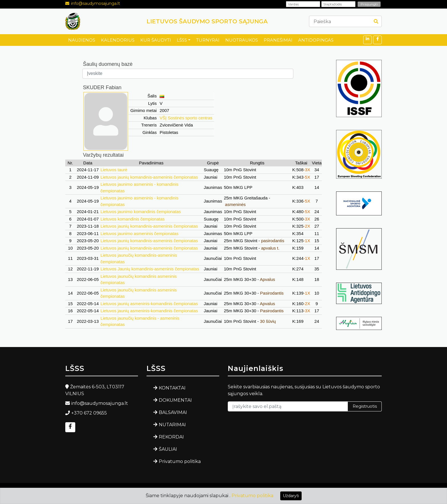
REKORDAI (171, 437)
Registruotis (365, 406)
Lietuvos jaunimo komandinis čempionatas (141, 212)
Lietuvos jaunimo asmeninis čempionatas (139, 233)
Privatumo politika (180, 461)
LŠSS (182, 40)
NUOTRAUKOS (242, 40)
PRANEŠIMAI (278, 40)
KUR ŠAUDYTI (156, 40)
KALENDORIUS (118, 40)
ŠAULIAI (168, 449)
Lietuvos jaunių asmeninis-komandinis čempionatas (149, 304)
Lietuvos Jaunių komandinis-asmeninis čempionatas (150, 269)
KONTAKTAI (172, 388)
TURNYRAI (208, 40)
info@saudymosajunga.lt (96, 3)
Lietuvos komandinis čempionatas (132, 219)
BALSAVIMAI (173, 412)
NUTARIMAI (172, 425)
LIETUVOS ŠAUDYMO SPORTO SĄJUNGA (207, 21)
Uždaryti (291, 496)
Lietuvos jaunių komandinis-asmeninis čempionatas (149, 177)
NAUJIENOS (82, 40)
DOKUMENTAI (175, 400)
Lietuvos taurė (114, 170)
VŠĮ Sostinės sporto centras (186, 118)
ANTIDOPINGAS (316, 40)
